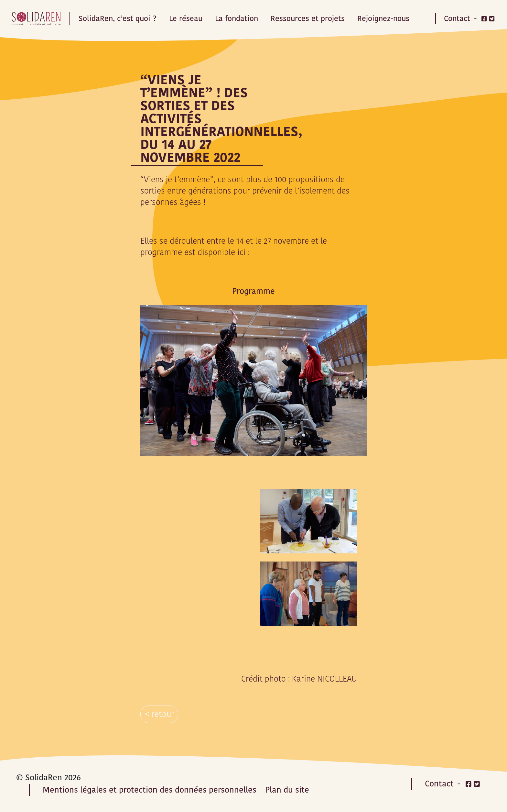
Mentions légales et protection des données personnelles (150, 790)
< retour (159, 714)
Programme (253, 291)
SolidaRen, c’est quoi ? (118, 18)
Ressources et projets (308, 18)
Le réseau (186, 18)
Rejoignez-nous (383, 18)
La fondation (237, 18)
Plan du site (287, 790)
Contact (457, 18)
